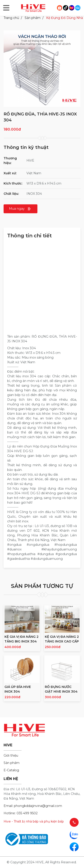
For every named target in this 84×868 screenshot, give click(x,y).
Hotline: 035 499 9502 (21, 813)
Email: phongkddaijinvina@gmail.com (33, 806)
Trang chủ (11, 18)
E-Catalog (11, 770)
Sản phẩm (33, 18)
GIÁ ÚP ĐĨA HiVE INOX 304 (18, 689)
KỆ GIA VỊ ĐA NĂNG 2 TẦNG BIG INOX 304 (22, 639)
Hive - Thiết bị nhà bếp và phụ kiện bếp (34, 821)
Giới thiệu (11, 755)
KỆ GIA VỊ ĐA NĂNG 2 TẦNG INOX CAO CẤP (62, 639)
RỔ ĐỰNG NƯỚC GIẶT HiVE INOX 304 (61, 689)
